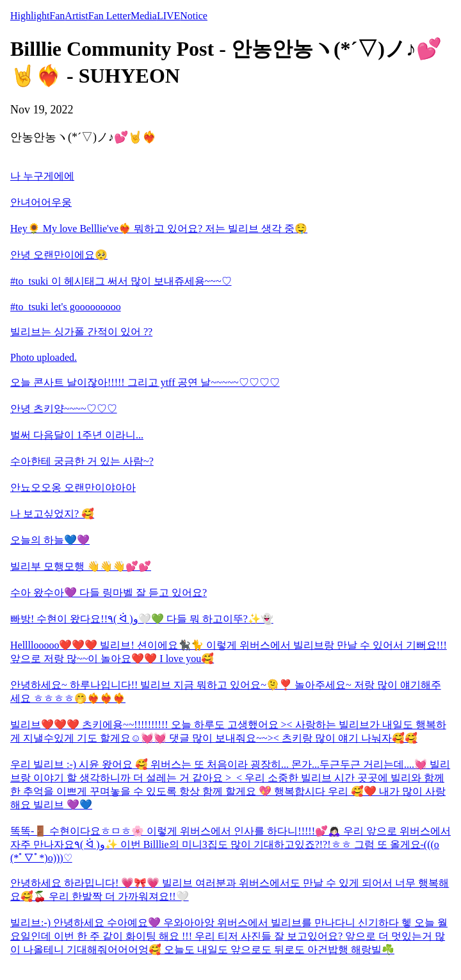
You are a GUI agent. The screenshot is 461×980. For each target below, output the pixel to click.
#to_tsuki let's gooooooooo (66, 307)
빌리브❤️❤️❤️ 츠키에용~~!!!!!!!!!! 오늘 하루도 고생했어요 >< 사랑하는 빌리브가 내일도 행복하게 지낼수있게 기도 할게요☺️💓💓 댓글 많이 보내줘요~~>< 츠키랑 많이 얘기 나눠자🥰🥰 (228, 731)
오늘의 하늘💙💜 (50, 540)
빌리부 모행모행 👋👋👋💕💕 (81, 566)
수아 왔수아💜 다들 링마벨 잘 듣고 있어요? (109, 593)
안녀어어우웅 (41, 202)
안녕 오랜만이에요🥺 (59, 255)
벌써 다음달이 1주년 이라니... (77, 435)
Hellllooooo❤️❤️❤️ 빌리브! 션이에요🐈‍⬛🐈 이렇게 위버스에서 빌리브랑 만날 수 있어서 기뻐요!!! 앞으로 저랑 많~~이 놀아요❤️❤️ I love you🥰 (229, 652)
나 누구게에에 (42, 176)
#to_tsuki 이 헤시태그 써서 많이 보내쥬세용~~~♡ (121, 281)
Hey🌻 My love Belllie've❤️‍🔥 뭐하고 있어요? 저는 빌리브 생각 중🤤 (159, 228)
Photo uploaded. (44, 357)
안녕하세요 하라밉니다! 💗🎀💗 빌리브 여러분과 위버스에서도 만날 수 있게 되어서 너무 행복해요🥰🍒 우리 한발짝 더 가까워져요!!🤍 (230, 890)
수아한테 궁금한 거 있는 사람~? (82, 461)
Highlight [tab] (30, 16)
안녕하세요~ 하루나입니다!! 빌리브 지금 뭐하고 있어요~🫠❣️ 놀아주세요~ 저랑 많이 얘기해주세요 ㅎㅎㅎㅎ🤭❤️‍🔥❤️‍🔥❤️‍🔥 (226, 692)
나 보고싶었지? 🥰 (52, 514)
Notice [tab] (194, 16)
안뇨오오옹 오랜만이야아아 (73, 487)
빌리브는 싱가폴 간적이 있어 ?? (81, 332)
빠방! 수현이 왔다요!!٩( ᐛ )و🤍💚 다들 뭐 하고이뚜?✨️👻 (142, 619)
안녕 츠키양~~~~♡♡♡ (64, 409)
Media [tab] (144, 16)
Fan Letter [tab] (109, 16)
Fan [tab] (57, 16)
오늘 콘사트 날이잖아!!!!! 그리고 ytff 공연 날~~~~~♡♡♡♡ (145, 382)
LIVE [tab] (168, 16)
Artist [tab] (76, 16)
